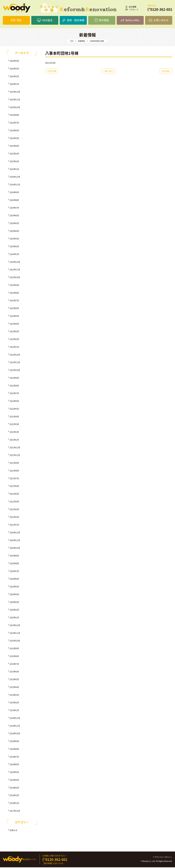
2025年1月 (14, 170)
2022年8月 (14, 386)
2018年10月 (15, 734)
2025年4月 (14, 146)
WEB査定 (45, 20)
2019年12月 (15, 626)
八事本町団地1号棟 (62, 54)
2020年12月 (15, 533)
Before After (130, 20)
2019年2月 (14, 703)
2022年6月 (14, 402)
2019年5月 (14, 680)
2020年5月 (14, 587)
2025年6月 (14, 131)
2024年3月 (14, 239)
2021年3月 (14, 510)
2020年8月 (14, 564)
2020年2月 (14, 610)
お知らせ (13, 831)
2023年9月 (14, 286)
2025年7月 (14, 123)
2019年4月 (14, 688)
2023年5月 (14, 317)
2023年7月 (14, 301)
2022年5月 (14, 409)
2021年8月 (14, 471)
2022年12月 (15, 355)
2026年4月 (14, 61)
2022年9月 (14, 378)
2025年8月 (14, 116)
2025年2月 (14, 162)
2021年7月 (14, 479)
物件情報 (102, 20)
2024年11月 (15, 185)
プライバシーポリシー (163, 858)
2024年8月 (14, 201)
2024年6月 (14, 216)
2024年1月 (14, 255)
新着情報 (81, 42)
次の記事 (166, 72)
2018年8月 (14, 750)
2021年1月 (14, 525)
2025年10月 (15, 108)
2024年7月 (14, 208)
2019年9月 (14, 649)
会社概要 (131, 7)
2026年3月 (14, 69)
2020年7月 (14, 572)
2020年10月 (15, 548)
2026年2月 (14, 77)
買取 (16, 20)
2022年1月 (14, 440)
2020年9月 (14, 556)
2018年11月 (15, 726)
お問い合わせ (159, 20)
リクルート (132, 9)
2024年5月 (14, 224)
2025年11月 (15, 100)
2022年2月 (14, 433)
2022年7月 (14, 394)
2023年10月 (15, 278)
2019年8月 (14, 657)
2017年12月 (15, 811)
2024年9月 (14, 193)
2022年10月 (15, 371)
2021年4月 (14, 502)
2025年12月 (15, 92)
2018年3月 (14, 788)
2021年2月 (14, 518)
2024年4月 (14, 232)
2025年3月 (14, 154)
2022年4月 (14, 417)
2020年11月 (15, 541)
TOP (72, 42)
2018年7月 (14, 757)
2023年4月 (14, 324)
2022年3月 (14, 425)
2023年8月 (14, 293)
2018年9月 (14, 742)
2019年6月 (14, 672)
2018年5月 (14, 773)
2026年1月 (14, 85)
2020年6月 (14, 579)
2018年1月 (14, 804)
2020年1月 (14, 618)
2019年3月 (14, 695)
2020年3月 (14, 603)
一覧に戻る (109, 72)
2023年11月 (15, 270)
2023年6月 (14, 309)
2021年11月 (15, 456)
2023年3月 (14, 332)
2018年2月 (14, 796)
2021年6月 (14, 487)
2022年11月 (15, 363)
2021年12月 (15, 448)
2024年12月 (15, 177)
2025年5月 (14, 139)
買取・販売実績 (73, 20)
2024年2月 (14, 247)
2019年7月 (14, 665)
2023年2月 (14, 340)
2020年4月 (14, 595)
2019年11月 (15, 634)
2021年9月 (14, 463)
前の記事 (52, 72)
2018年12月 (15, 719)
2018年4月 (14, 780)
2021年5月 (14, 494)
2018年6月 (14, 765)
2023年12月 (15, 263)
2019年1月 (14, 711)
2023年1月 (14, 348)
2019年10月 (15, 641)
